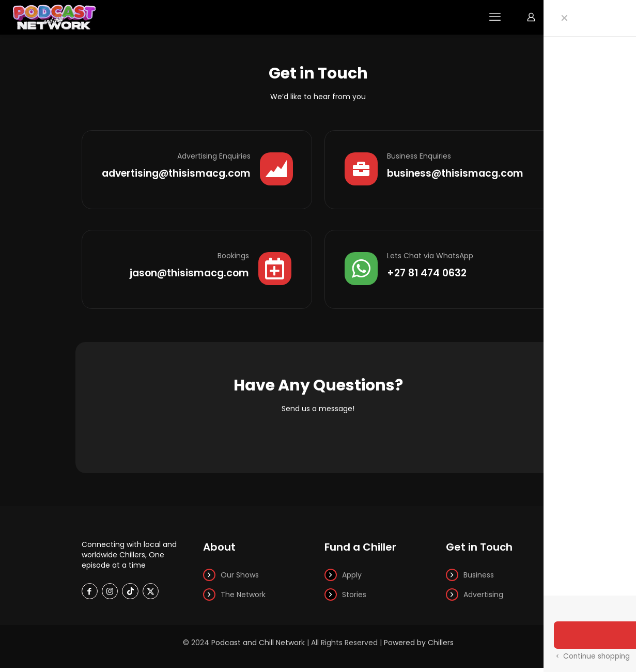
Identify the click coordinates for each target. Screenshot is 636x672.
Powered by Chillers (419, 647)
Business (479, 579)
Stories (354, 599)
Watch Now (594, 17)
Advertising (483, 599)
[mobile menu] (495, 17)
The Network (243, 599)
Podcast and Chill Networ (256, 647)
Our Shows (240, 579)
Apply (352, 579)
